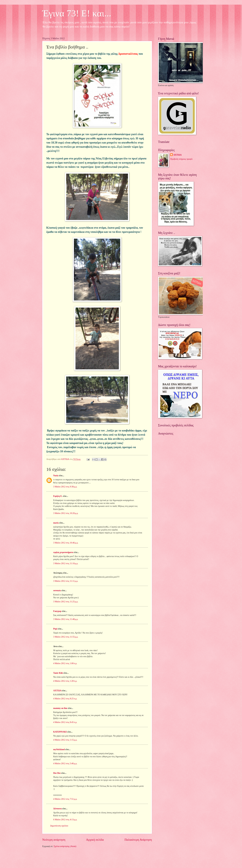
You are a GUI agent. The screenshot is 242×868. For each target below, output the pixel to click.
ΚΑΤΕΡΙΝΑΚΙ (60, 732)
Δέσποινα (57, 809)
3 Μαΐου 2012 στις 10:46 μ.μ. (66, 543)
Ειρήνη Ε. (58, 496)
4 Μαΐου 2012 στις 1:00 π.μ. (65, 663)
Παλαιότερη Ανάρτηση (138, 840)
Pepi (55, 629)
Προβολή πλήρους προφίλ (181, 159)
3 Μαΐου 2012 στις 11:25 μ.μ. (66, 602)
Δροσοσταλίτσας (128, 54)
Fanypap (57, 611)
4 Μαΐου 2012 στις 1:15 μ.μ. (65, 740)
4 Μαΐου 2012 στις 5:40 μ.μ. (65, 763)
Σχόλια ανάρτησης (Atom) (65, 846)
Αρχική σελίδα (95, 840)
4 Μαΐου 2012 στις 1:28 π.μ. (65, 681)
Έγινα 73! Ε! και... (77, 13)
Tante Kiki (58, 673)
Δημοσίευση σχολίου (59, 826)
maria (56, 523)
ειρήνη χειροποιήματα (63, 552)
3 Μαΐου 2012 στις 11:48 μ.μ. (66, 619)
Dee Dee (57, 773)
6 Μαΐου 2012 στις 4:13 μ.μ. (65, 820)
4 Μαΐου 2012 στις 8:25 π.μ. (65, 699)
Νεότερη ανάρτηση (54, 840)
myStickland (59, 749)
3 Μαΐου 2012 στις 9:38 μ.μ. (65, 487)
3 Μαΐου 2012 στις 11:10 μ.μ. (66, 563)
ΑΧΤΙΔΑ (57, 691)
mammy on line (60, 708)
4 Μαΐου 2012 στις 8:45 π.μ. (65, 722)
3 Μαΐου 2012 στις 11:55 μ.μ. (66, 637)
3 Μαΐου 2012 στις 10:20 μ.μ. (66, 513)
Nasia (56, 476)
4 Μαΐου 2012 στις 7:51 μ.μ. (65, 799)
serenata (57, 590)
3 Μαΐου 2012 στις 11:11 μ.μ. (66, 581)
